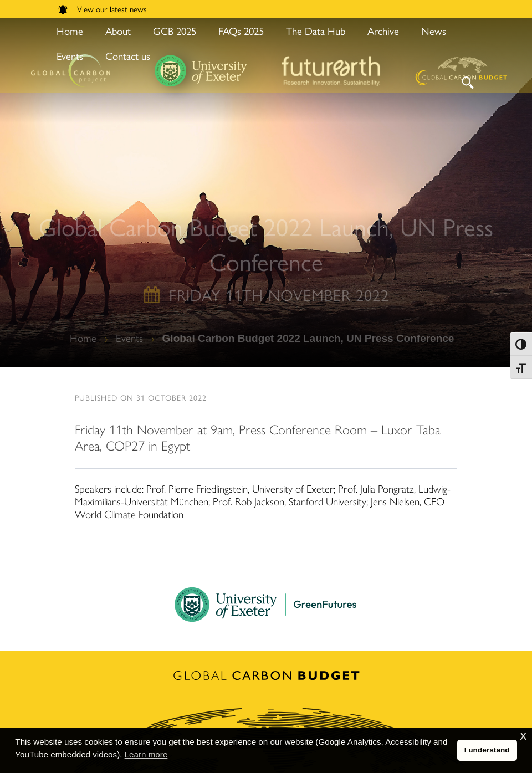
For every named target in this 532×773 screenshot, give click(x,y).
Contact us (128, 56)
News (434, 31)
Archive (383, 31)
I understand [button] (487, 750)
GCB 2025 (175, 31)
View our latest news (103, 9)
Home (70, 31)
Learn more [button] (146, 754)
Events (70, 56)
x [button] (523, 735)
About (118, 31)
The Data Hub (316, 31)
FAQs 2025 (241, 31)
